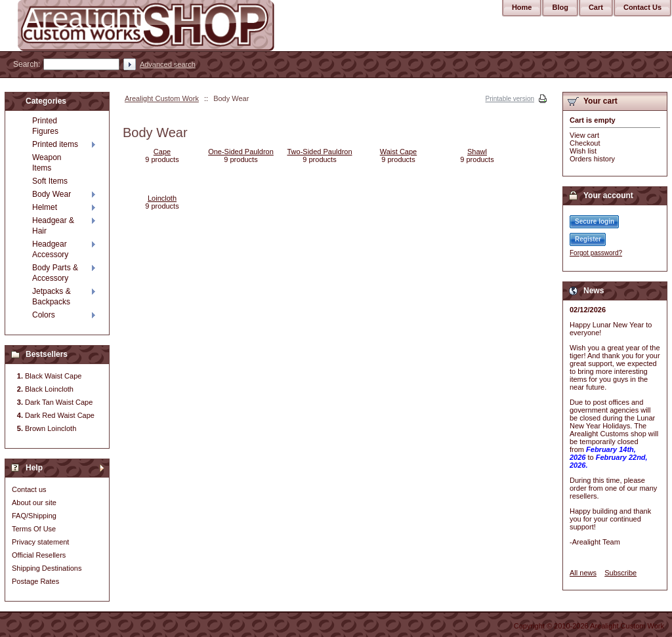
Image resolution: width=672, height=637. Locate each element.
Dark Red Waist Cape (60, 415)
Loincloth (162, 198)
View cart (584, 135)
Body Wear (52, 194)
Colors (44, 315)
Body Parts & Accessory (55, 273)
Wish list (583, 151)
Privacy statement (40, 542)
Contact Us (642, 7)
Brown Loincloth (51, 428)
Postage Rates (35, 581)
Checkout (585, 143)
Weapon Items (47, 163)
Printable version (510, 99)
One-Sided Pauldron (241, 152)
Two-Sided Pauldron (319, 152)
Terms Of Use (34, 529)
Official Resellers (39, 555)
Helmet (45, 207)
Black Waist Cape (53, 376)
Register (588, 239)
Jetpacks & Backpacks (52, 297)
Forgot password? (596, 253)
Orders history (592, 159)
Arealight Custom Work (162, 98)
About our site (34, 503)
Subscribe (620, 573)
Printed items (55, 144)
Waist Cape (398, 152)
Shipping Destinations (47, 568)
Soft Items (50, 181)
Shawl (477, 152)
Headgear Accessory (50, 249)
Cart (596, 7)
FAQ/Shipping (34, 516)
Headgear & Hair (53, 226)
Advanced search (168, 64)
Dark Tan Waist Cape (59, 402)
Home (522, 7)
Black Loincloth (49, 389)
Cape (162, 152)
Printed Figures (45, 126)
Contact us (29, 489)
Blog (560, 7)
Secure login (595, 221)
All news (583, 573)
